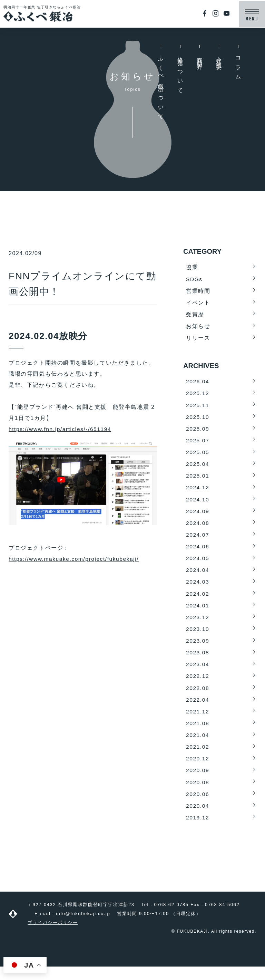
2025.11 (198, 408)
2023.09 (198, 649)
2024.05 (198, 565)
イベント (198, 303)
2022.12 (198, 686)
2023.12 (198, 625)
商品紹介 (200, 58)
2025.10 (198, 420)
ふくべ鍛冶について (161, 86)
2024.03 (198, 589)
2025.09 (198, 432)
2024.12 (198, 492)
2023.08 (198, 661)
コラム (238, 66)
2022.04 (198, 710)
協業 (192, 267)
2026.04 (198, 383)
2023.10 (198, 637)
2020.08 (198, 794)
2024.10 (198, 504)
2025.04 (198, 468)
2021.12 (198, 722)
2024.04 (198, 577)
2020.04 (198, 819)
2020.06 (198, 806)
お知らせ (198, 328)
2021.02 (198, 758)
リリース (198, 340)
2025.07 (198, 444)
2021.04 (198, 746)
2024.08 (198, 529)
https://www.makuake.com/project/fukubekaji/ (76, 559)
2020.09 (198, 782)
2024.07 (198, 541)
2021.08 (198, 734)
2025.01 (198, 480)
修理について (180, 73)
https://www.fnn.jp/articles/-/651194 (61, 429)
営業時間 (198, 291)
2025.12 (198, 396)
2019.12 (198, 831)
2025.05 (198, 456)
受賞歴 (195, 315)
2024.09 (198, 516)
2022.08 (198, 698)
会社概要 (219, 58)
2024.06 (198, 553)
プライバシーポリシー (53, 936)
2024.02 (198, 601)
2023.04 (198, 674)
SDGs (194, 279)
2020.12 (198, 770)
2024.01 (198, 613)
